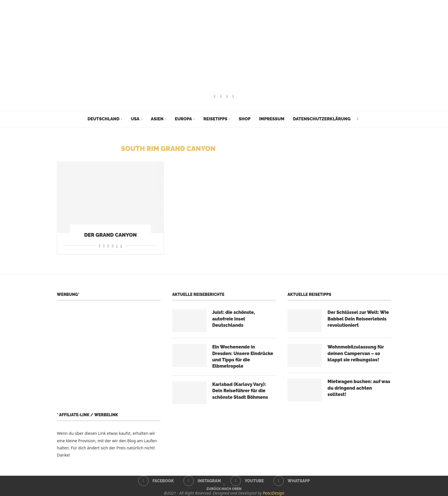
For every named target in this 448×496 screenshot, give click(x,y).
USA (135, 119)
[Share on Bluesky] (121, 246)
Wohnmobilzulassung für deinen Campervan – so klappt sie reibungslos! (356, 353)
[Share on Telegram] (112, 246)
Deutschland (103, 119)
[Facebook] (215, 97)
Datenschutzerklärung (322, 119)
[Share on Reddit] (104, 246)
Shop (244, 119)
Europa (183, 119)
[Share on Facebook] (100, 246)
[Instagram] (221, 97)
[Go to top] (224, 488)
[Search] (358, 119)
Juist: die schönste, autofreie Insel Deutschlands (234, 319)
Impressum (272, 119)
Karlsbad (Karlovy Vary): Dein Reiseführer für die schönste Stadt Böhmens (240, 391)
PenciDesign (274, 493)
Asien (157, 119)
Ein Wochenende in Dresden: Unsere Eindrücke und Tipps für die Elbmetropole (243, 356)
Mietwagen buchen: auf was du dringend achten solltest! (359, 388)
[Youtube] (227, 97)
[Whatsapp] (233, 97)
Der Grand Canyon (110, 235)
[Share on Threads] (117, 246)
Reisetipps (215, 119)
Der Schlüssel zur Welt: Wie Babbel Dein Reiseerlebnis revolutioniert (358, 319)
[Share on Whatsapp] (108, 246)
